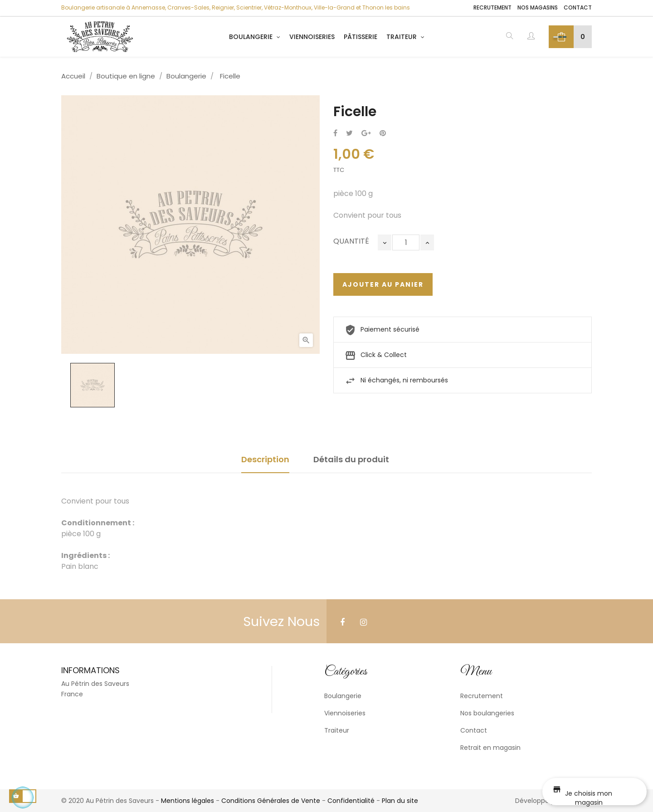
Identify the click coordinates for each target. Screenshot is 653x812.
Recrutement (492, 8)
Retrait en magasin (490, 748)
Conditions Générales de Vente (271, 801)
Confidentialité (351, 801)
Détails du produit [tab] (351, 459)
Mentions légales (188, 801)
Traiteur (337, 730)
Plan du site (400, 801)
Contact (578, 8)
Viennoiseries (345, 713)
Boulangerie (343, 696)
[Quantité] (406, 242)
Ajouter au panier (383, 284)
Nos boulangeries (487, 713)
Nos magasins (538, 8)
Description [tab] (265, 459)
